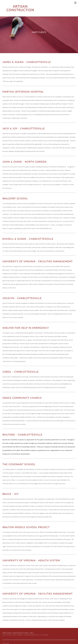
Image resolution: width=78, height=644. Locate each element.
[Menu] (75, 3)
